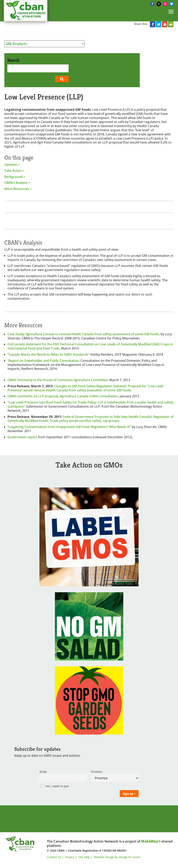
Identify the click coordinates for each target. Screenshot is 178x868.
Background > (15, 177)
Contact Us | (55, 857)
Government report (23, 437)
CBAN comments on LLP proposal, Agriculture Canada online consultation (63, 396)
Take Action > (14, 171)
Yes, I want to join (55, 786)
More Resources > (18, 189)
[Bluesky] (172, 4)
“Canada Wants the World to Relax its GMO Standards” (49, 354)
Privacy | (71, 857)
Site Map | (85, 857)
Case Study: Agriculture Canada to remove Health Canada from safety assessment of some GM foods (83, 334)
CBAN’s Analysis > (17, 183)
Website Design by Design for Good (117, 857)
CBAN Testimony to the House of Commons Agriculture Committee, (58, 380)
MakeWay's (151, 841)
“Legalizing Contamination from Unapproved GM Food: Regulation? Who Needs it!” (69, 427)
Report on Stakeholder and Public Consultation (44, 361)
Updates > (12, 165)
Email (43, 772)
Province (97, 772)
